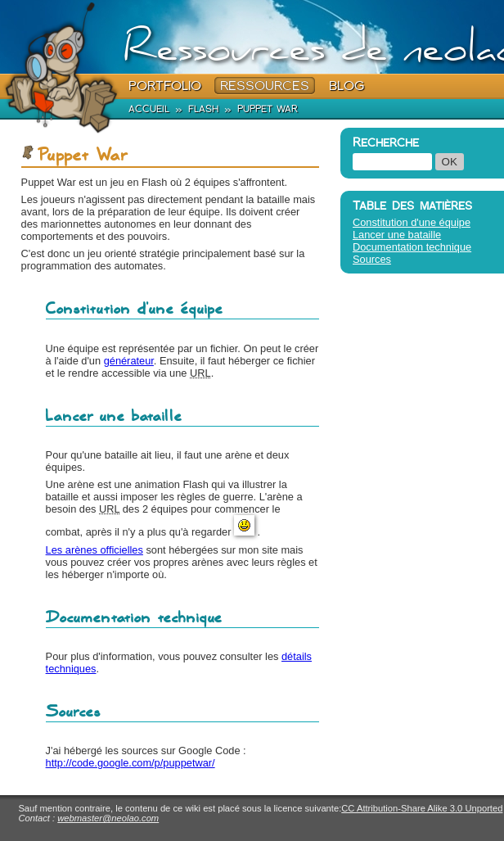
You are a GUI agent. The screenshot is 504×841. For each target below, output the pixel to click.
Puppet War (268, 109)
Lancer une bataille (397, 235)
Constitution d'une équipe (412, 222)
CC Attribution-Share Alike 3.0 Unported (422, 808)
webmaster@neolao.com (108, 818)
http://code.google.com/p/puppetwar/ (130, 763)
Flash (203, 109)
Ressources (265, 86)
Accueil (149, 109)
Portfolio (165, 86)
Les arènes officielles (94, 550)
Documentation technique (412, 247)
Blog (346, 86)
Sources (372, 259)
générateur (129, 361)
